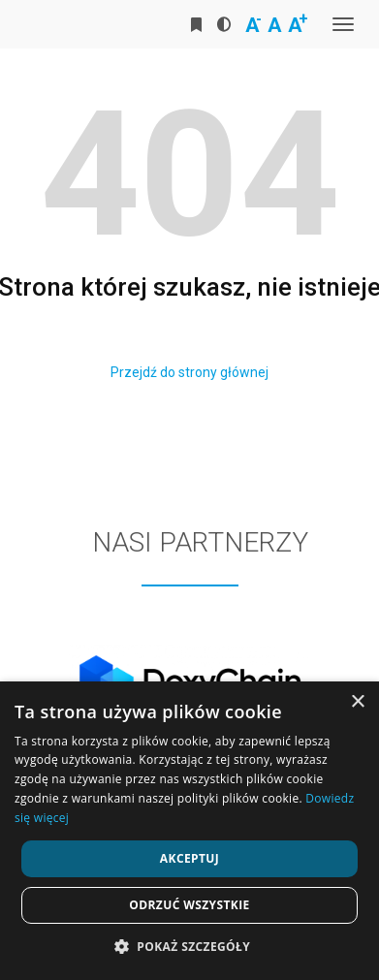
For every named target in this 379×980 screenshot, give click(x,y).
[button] (189, 947)
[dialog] (189, 831)
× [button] (357, 702)
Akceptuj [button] (189, 858)
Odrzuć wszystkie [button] (189, 905)
